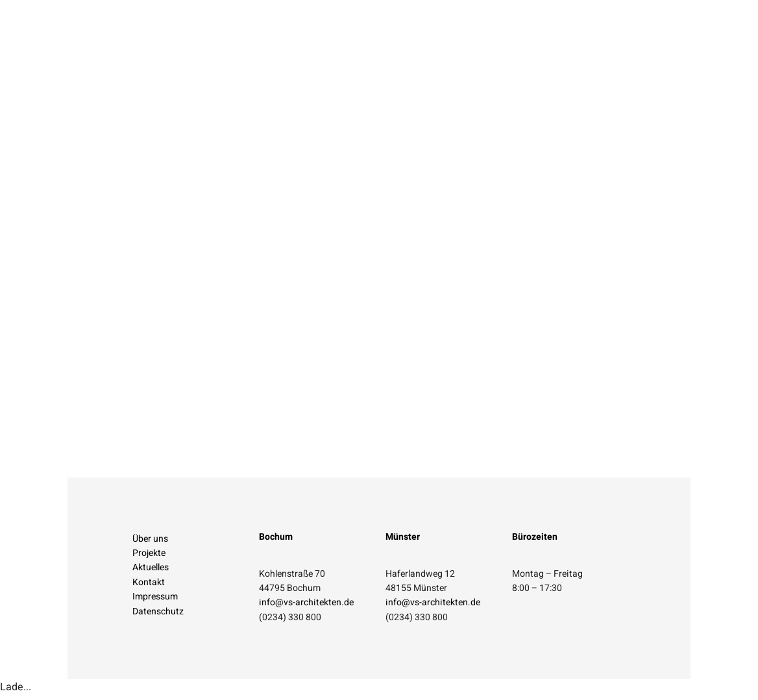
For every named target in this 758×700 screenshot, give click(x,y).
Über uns (150, 543)
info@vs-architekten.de (306, 606)
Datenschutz (158, 615)
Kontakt (149, 586)
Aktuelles (151, 571)
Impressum (155, 600)
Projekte (149, 557)
